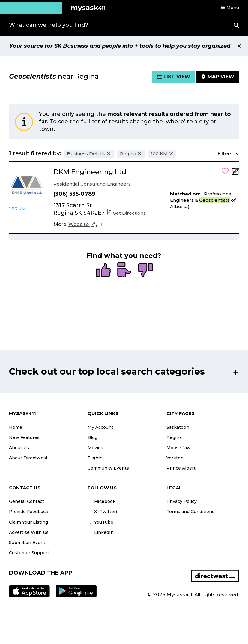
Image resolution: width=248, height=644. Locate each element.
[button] (230, 8)
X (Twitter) (102, 512)
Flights (95, 458)
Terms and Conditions (190, 512)
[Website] (82, 225)
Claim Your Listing (28, 522)
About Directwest (28, 458)
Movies (95, 448)
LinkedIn (101, 532)
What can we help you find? (49, 25)
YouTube (100, 522)
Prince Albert (181, 468)
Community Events (108, 468)
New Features (24, 437)
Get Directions (126, 213)
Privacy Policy (182, 501)
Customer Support (29, 553)
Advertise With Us (29, 532)
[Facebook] (101, 225)
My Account (100, 427)
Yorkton (175, 458)
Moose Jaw (179, 448)
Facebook (102, 501)
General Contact (27, 501)
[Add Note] (235, 173)
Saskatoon (178, 427)
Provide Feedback (29, 512)
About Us (19, 448)
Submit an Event (27, 543)
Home (16, 427)
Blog (93, 437)
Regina (174, 437)
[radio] (103, 271)
